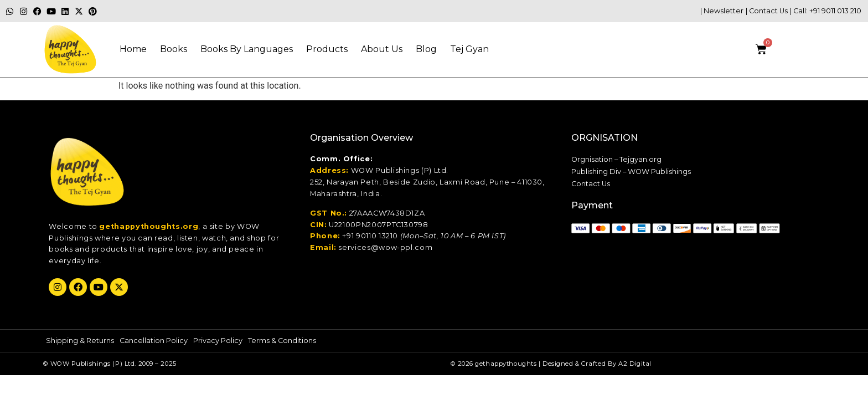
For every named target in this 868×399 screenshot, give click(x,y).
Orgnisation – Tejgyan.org (616, 159)
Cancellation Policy (154, 341)
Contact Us (591, 184)
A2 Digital (635, 364)
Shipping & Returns (80, 341)
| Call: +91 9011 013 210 (826, 11)
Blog (426, 49)
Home (133, 49)
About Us (382, 49)
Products (327, 49)
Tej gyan (469, 49)
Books (174, 49)
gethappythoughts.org (149, 226)
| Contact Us (767, 11)
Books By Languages (247, 49)
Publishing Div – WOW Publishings (631, 172)
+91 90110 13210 (370, 236)
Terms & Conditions (282, 341)
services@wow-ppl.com (385, 247)
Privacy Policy (218, 341)
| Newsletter (722, 11)
